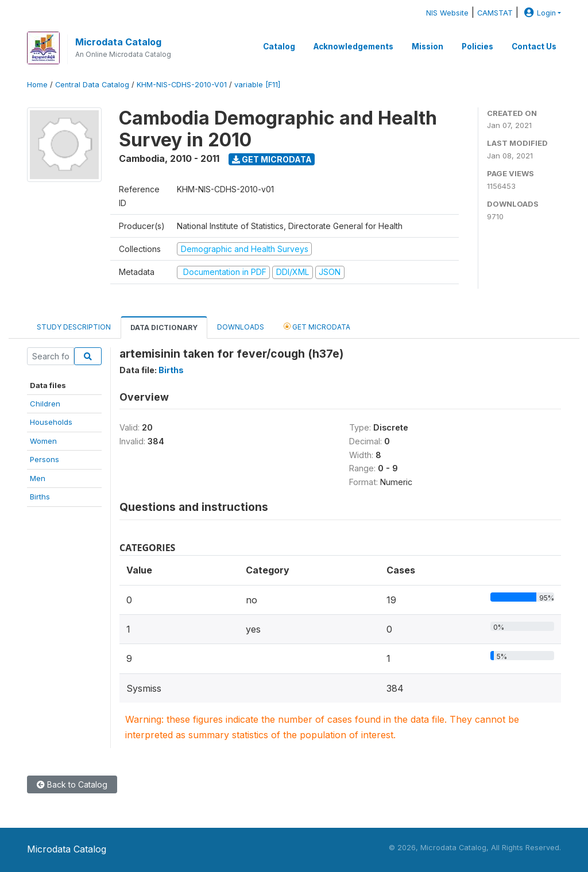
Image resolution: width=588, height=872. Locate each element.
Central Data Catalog (92, 85)
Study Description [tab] (74, 327)
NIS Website (447, 13)
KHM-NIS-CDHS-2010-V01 (182, 85)
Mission (428, 46)
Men (38, 478)
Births (40, 497)
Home (37, 85)
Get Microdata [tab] (317, 326)
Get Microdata (272, 159)
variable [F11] (257, 85)
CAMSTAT (495, 13)
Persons (45, 459)
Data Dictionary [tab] (164, 328)
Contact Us (534, 46)
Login (539, 13)
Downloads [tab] (241, 327)
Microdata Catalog (118, 42)
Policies (477, 46)
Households (51, 422)
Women (43, 441)
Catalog (279, 46)
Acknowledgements (353, 46)
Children (45, 404)
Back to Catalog (72, 784)
